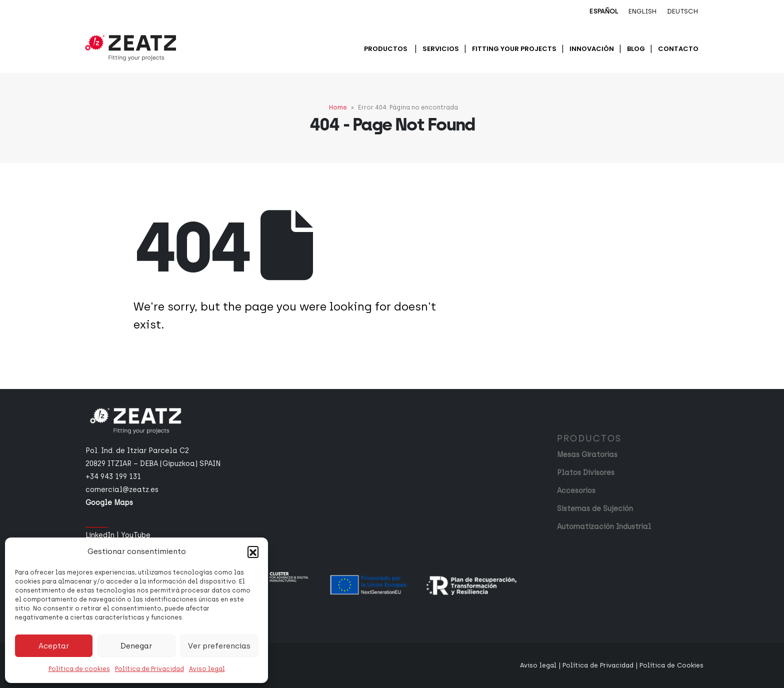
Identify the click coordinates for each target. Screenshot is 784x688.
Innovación (592, 49)
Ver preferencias (219, 646)
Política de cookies (79, 669)
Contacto (678, 49)
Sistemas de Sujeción (595, 509)
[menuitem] (604, 12)
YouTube (136, 535)
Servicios (441, 49)
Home (338, 107)
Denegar (136, 646)
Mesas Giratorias (587, 455)
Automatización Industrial (604, 527)
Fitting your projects (514, 49)
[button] (253, 551)
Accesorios (576, 491)
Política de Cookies (671, 665)
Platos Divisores (586, 473)
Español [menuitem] (604, 11)
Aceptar (54, 646)
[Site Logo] (130, 48)
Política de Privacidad (149, 669)
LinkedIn (100, 535)
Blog (636, 49)
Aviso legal (207, 669)
